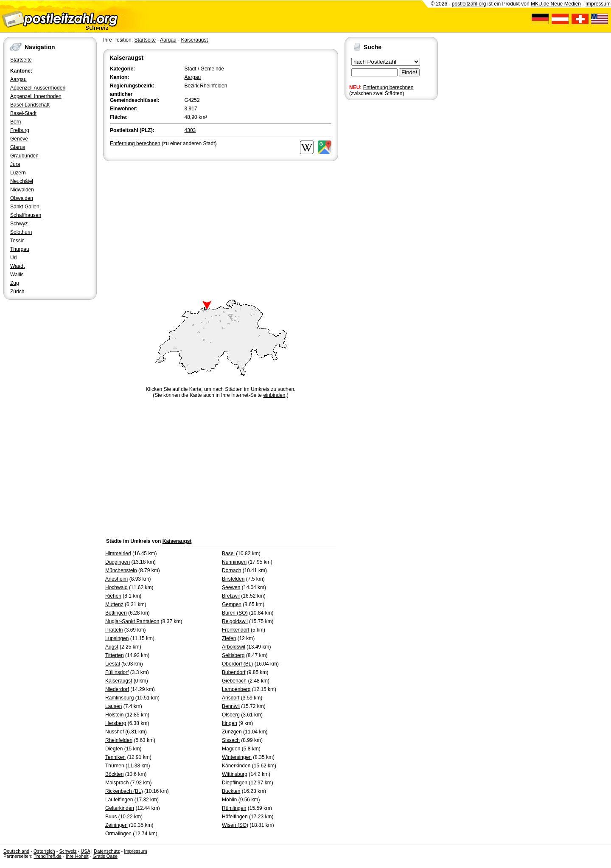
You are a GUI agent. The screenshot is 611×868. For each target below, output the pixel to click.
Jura (15, 164)
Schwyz (19, 224)
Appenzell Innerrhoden (36, 96)
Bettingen (116, 613)
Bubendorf (234, 672)
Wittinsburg (235, 774)
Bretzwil (231, 596)
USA (85, 851)
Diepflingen (235, 783)
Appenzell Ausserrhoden (38, 88)
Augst (112, 647)
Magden (231, 749)
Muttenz (114, 604)
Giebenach (234, 681)
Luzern (18, 173)
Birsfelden (233, 579)
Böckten (114, 774)
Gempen (232, 604)
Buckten (231, 791)
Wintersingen (237, 757)
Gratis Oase (105, 856)
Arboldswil (234, 647)
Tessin (17, 241)
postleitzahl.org (469, 4)
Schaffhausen (26, 215)
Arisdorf (231, 698)
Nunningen (234, 562)
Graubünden (24, 156)
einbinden (274, 395)
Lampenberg (236, 689)
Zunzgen (232, 732)
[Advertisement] (221, 227)
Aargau (18, 79)
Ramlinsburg (119, 698)
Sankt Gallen (25, 207)
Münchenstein (121, 570)
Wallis (17, 275)
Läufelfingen (119, 800)
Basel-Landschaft (30, 105)
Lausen (114, 706)
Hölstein (114, 715)
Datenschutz (107, 851)
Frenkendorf (236, 630)
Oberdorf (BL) (237, 664)
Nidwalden (22, 190)
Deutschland (16, 851)
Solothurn (21, 232)
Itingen (230, 723)
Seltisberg (233, 655)
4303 (190, 130)
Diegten (114, 749)
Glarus (18, 147)
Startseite (21, 60)
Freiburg (20, 130)
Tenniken (115, 757)
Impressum (598, 4)
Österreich (44, 851)
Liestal (113, 664)
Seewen (231, 587)
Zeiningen (116, 825)
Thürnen (115, 766)
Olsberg (231, 715)
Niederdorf (117, 689)
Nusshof (115, 732)
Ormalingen (118, 834)
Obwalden (22, 198)
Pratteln (114, 630)
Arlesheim (116, 579)
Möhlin (229, 800)
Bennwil (231, 706)
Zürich (17, 292)
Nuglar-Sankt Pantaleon (132, 621)
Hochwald (116, 587)
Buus (111, 817)
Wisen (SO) (235, 825)
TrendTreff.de (48, 856)
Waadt (17, 266)
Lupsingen (117, 638)
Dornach (231, 570)
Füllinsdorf (117, 672)
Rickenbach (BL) (124, 791)
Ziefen (229, 638)
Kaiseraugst (194, 40)
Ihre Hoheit (77, 856)
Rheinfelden (119, 740)
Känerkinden (236, 766)
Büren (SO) (235, 613)
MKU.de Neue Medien (556, 4)
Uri (13, 258)
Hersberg (116, 723)
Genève (19, 139)
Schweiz (68, 851)
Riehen (113, 596)
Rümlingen (234, 808)
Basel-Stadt (23, 113)
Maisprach (117, 783)
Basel (228, 553)
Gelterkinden (120, 808)
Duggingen (118, 562)
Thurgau (20, 249)
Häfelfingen (235, 817)
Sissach (231, 740)
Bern (15, 122)
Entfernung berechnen (388, 87)
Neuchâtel (22, 181)
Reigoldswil (235, 621)
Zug (15, 283)
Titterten (115, 655)
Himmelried (118, 553)
